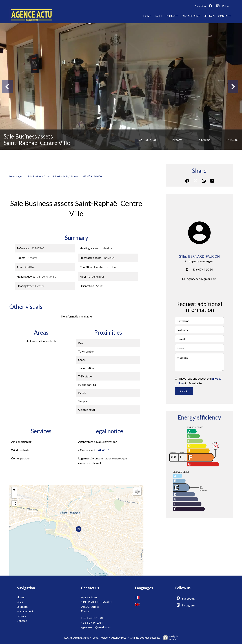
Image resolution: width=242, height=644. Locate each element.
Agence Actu (89, 597)
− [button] (14, 496)
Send (184, 391)
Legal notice (100, 637)
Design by (170, 638)
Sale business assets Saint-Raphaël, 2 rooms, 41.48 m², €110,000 (65, 176)
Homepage (15, 176)
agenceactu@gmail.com (202, 279)
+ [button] (14, 490)
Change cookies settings (145, 637)
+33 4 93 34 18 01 (92, 618)
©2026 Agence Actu (76, 638)
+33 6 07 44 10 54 (202, 269)
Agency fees (119, 637)
